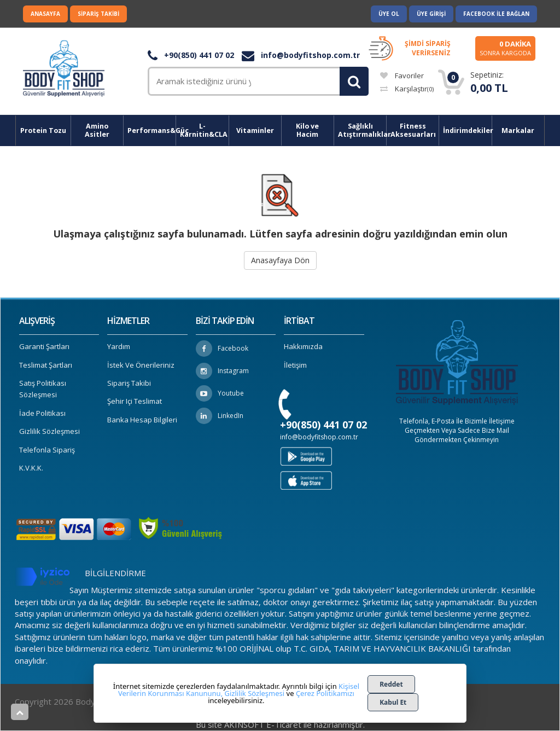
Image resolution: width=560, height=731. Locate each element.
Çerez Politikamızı (325, 693)
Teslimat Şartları (46, 365)
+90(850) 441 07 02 (191, 55)
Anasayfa (45, 14)
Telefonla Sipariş (47, 450)
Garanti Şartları (44, 346)
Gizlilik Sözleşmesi (49, 431)
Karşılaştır (407, 89)
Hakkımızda (303, 346)
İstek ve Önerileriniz (141, 365)
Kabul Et (393, 702)
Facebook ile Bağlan (496, 14)
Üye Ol (389, 14)
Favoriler (402, 76)
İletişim (295, 365)
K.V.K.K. (31, 468)
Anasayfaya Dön (280, 260)
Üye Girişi (431, 14)
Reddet (391, 684)
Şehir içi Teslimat (135, 401)
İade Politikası (42, 413)
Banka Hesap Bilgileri (142, 420)
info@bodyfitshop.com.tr (301, 55)
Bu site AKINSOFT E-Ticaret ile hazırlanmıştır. (280, 724)
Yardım (119, 346)
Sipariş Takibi (98, 14)
